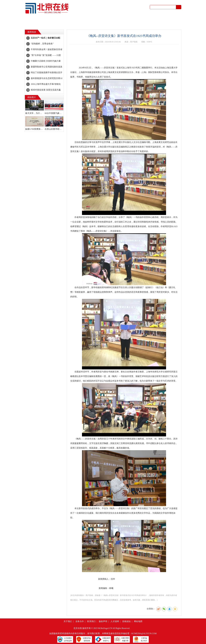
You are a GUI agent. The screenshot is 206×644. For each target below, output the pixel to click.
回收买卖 (102, 23)
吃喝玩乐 (88, 20)
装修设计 (160, 23)
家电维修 (145, 23)
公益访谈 (131, 20)
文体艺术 (74, 20)
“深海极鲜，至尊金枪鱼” (42, 44)
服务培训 (117, 23)
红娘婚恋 (174, 20)
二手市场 (160, 20)
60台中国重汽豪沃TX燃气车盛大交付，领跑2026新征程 (54, 113)
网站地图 (138, 621)
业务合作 (80, 621)
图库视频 (145, 20)
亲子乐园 (102, 20)
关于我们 (68, 621)
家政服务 (88, 23)
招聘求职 (59, 23)
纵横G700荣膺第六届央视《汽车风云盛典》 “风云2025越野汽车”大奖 (35, 129)
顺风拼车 (45, 23)
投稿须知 (126, 621)
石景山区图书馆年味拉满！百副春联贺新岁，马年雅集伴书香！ (54, 129)
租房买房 (74, 23)
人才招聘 (115, 621)
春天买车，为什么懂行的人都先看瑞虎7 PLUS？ (35, 113)
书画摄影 (174, 23)
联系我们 (91, 621)
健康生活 (117, 20)
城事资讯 (45, 20)
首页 (31, 22)
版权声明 (103, 621)
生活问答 (131, 23)
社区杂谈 (59, 20)
